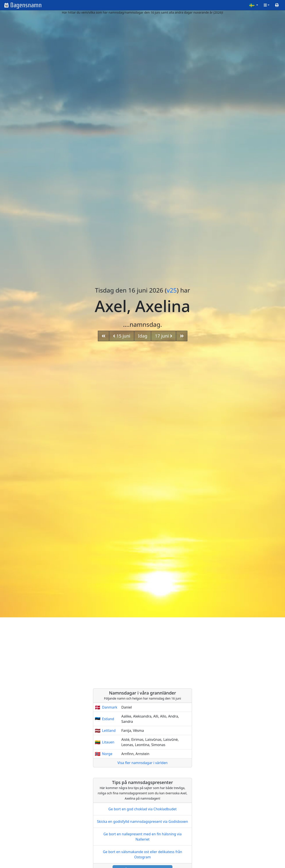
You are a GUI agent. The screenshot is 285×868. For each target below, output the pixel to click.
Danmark (110, 707)
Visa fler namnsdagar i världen (142, 763)
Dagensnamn (26, 5)
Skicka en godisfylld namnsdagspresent (142, 822)
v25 (172, 290)
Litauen (108, 742)
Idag (143, 336)
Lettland (109, 730)
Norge (107, 754)
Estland (108, 719)
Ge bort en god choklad (142, 809)
